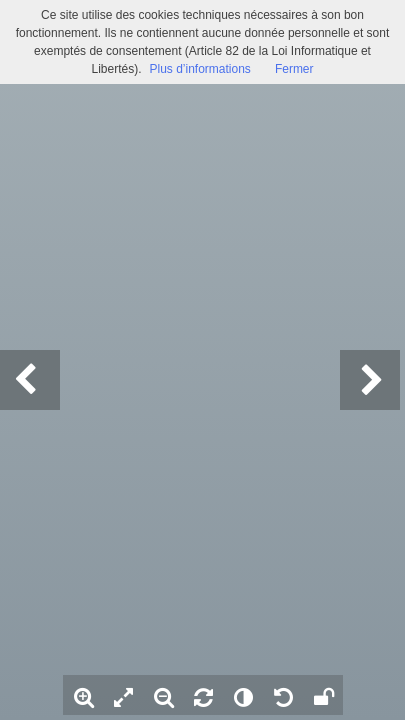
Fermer (294, 69)
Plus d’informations (199, 69)
